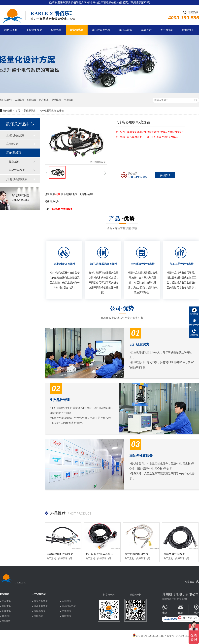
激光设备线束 (41, 601)
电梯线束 (69, 100)
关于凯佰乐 (167, 30)
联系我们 (187, 30)
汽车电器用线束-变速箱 (52, 111)
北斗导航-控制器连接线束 (101, 554)
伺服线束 (38, 616)
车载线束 (56, 30)
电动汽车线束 (17, 170)
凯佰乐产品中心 (20, 124)
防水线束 (67, 611)
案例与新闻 (126, 30)
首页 (18, 111)
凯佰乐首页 (11, 30)
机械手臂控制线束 (174, 554)
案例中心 (6, 606)
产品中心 (6, 601)
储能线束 (14, 162)
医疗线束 (32, 100)
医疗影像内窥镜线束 (137, 554)
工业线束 (19, 100)
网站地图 (189, 582)
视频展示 (146, 30)
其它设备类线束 (101, 30)
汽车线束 (44, 100)
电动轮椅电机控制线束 (60, 554)
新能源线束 (77, 30)
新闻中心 (6, 611)
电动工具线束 (41, 606)
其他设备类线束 (17, 179)
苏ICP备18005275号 (186, 636)
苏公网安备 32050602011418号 (149, 636)
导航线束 (56, 100)
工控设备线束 (34, 30)
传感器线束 (40, 611)
